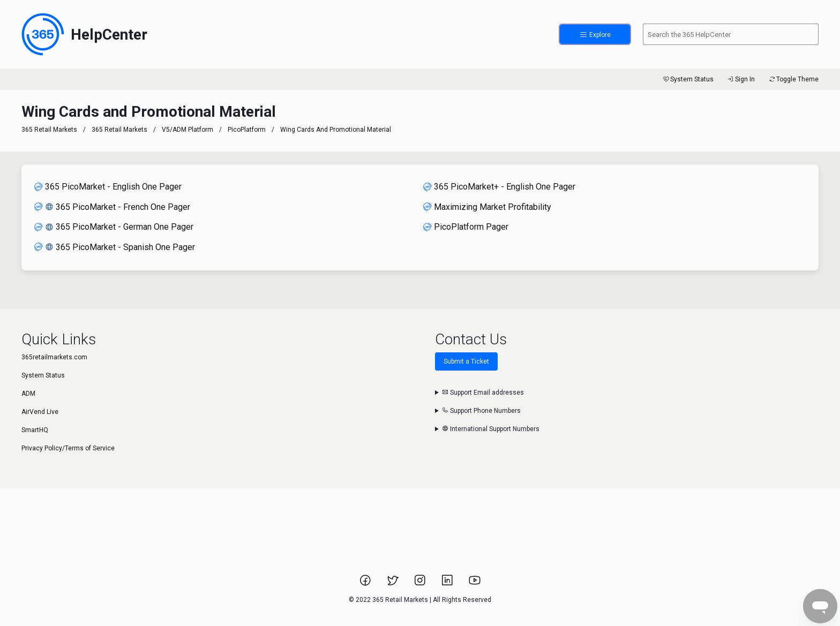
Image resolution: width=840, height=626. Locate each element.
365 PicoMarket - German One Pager (114, 227)
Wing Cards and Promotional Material (336, 130)
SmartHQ (35, 430)
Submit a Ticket (466, 361)
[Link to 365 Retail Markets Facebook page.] (366, 584)
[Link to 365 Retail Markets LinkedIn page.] (448, 584)
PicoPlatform (247, 130)
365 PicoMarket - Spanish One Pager (115, 247)
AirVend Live (40, 412)
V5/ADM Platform (187, 130)
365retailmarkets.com (54, 357)
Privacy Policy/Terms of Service (68, 448)
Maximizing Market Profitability (487, 207)
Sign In (741, 79)
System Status (688, 79)
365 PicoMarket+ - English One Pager (499, 187)
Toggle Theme (793, 79)
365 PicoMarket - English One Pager (108, 187)
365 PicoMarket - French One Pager (112, 207)
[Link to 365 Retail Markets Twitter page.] (393, 584)
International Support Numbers (491, 429)
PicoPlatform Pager (466, 227)
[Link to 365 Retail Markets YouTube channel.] (475, 584)
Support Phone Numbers (481, 411)
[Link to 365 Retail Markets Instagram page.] (421, 584)
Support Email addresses (483, 393)
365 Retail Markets (49, 130)
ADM (28, 394)
